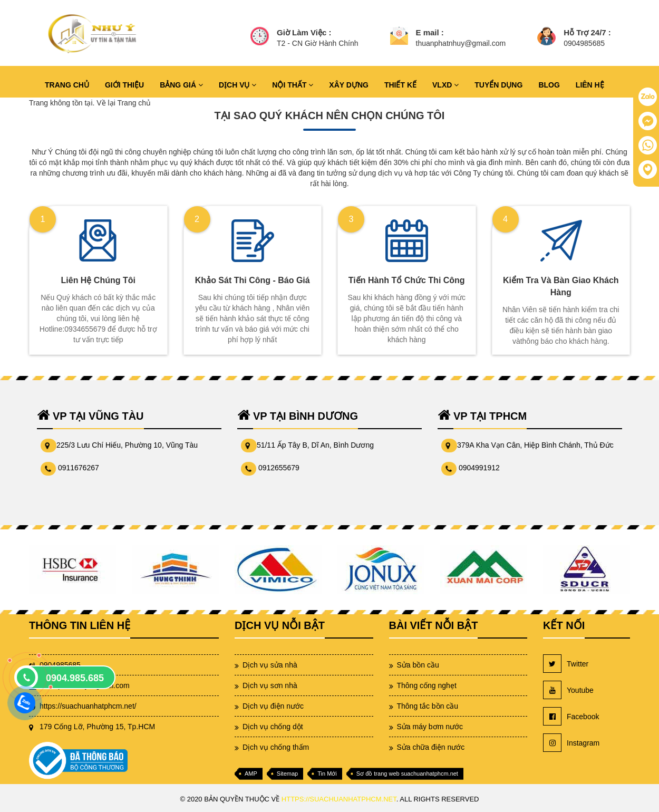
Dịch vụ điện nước (273, 706)
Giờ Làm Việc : (304, 32)
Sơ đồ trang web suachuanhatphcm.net (407, 774)
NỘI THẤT (293, 85)
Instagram (571, 743)
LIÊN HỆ (590, 85)
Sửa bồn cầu (418, 665)
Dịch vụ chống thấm (276, 747)
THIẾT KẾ (400, 85)
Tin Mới (327, 774)
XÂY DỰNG (349, 85)
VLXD (445, 85)
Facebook (571, 716)
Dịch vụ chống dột (273, 727)
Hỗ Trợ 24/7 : (587, 32)
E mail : (430, 32)
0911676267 (79, 468)
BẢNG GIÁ (181, 85)
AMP (251, 774)
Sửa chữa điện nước (431, 747)
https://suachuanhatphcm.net (339, 799)
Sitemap (287, 774)
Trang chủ (134, 103)
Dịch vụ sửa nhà (270, 665)
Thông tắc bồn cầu (428, 706)
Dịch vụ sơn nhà (270, 685)
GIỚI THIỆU (124, 85)
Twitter (566, 664)
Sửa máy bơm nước (430, 727)
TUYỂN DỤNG (498, 85)
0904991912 (479, 468)
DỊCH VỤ (238, 85)
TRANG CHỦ (67, 85)
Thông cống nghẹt (427, 685)
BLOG (549, 85)
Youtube (568, 690)
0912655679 (279, 468)
